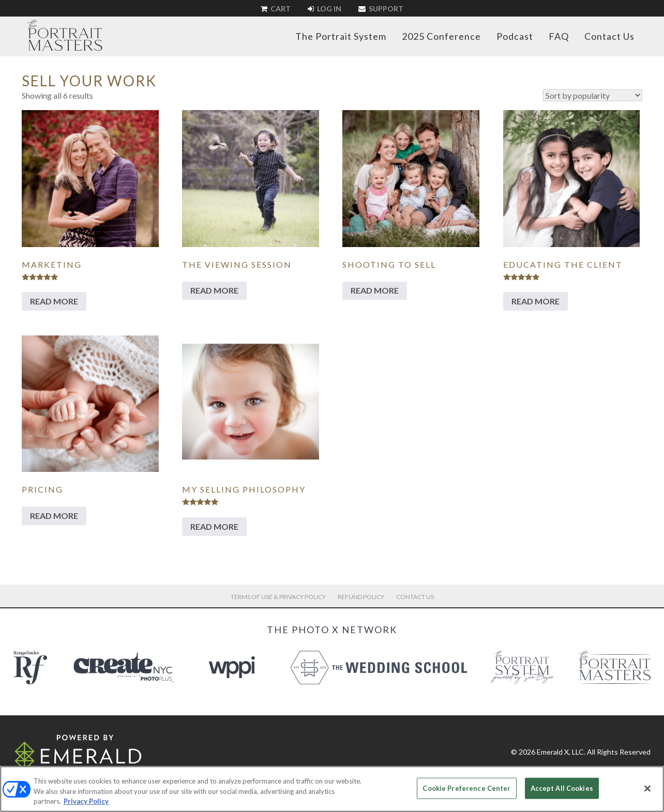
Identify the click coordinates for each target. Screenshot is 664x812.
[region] (332, 789)
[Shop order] (593, 95)
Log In (325, 9)
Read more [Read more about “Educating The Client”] (535, 301)
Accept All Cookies (562, 788)
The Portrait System (341, 36)
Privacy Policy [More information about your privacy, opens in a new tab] (86, 801)
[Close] (647, 788)
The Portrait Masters (65, 35)
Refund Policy (361, 597)
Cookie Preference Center (466, 788)
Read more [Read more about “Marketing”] (54, 301)
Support (381, 9)
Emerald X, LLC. (561, 752)
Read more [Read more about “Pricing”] (54, 516)
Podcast (515, 36)
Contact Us (609, 36)
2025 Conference (441, 36)
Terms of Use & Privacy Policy (278, 597)
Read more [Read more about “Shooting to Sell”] (375, 290)
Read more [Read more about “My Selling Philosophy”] (214, 526)
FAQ (559, 36)
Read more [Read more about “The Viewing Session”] (214, 290)
